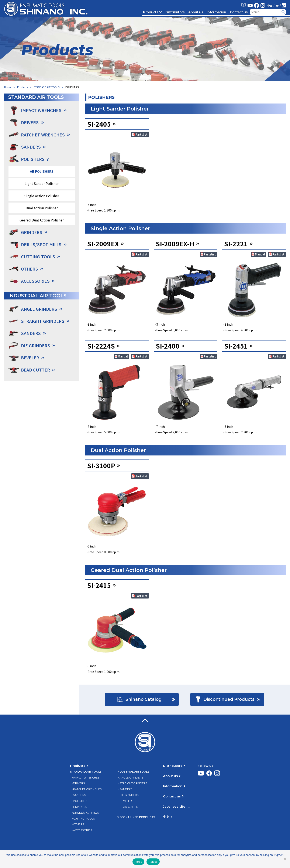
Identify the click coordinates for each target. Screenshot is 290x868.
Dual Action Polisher (42, 208)
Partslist (141, 134)
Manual (260, 254)
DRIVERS (79, 784)
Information (216, 12)
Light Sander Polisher (42, 183)
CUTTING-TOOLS (84, 819)
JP (277, 6)
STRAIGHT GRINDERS (133, 784)
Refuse (153, 862)
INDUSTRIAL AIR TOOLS (133, 772)
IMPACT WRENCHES (86, 778)
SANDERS (80, 795)
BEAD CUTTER (129, 807)
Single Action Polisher (42, 196)
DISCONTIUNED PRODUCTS (136, 817)
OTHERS (79, 825)
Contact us (239, 12)
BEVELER (126, 801)
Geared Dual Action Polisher (42, 220)
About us (196, 12)
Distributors (175, 12)
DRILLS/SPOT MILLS (86, 813)
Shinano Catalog (143, 699)
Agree (138, 862)
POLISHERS (81, 801)
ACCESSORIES (35, 281)
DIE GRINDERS (129, 795)
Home (8, 87)
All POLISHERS (42, 171)
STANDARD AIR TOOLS (47, 87)
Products (151, 12)
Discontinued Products (229, 699)
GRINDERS (80, 807)
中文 (270, 6)
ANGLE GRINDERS (131, 778)
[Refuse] (285, 859)
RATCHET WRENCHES (87, 789)
